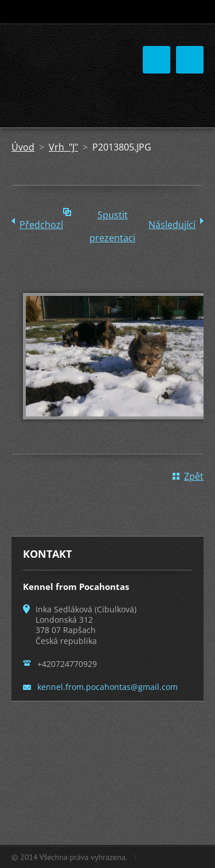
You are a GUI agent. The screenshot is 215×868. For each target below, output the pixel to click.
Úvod (23, 147)
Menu (190, 60)
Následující (172, 225)
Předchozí (41, 225)
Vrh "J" (63, 147)
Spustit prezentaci (112, 217)
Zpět (194, 476)
